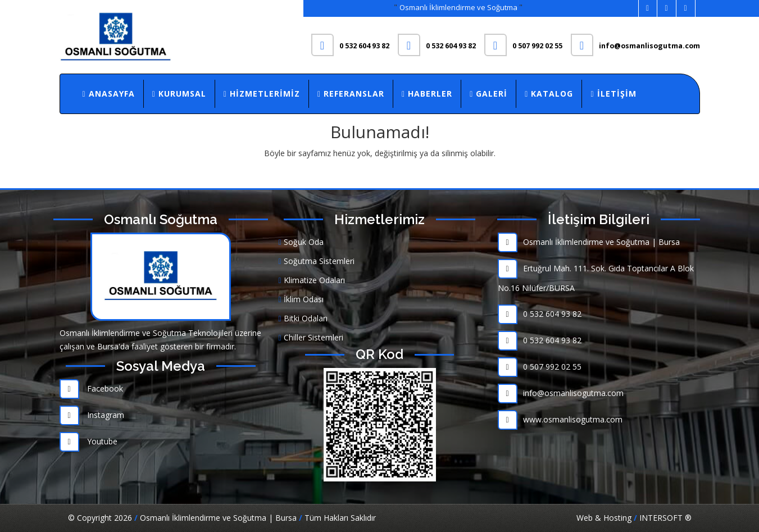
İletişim (613, 94)
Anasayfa (109, 94)
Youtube (88, 441)
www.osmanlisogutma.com (560, 419)
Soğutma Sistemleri (317, 261)
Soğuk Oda (301, 242)
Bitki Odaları (303, 318)
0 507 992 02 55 (540, 367)
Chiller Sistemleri (311, 337)
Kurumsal (179, 94)
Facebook (91, 388)
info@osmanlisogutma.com (561, 393)
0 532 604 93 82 (540, 314)
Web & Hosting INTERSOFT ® (634, 518)
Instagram (92, 415)
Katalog (549, 94)
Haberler (427, 94)
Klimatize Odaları (312, 280)
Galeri (488, 94)
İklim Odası (301, 299)
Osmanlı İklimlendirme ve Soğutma (459, 7)
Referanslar (351, 94)
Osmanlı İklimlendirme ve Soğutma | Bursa (589, 242)
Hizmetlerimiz (262, 94)
